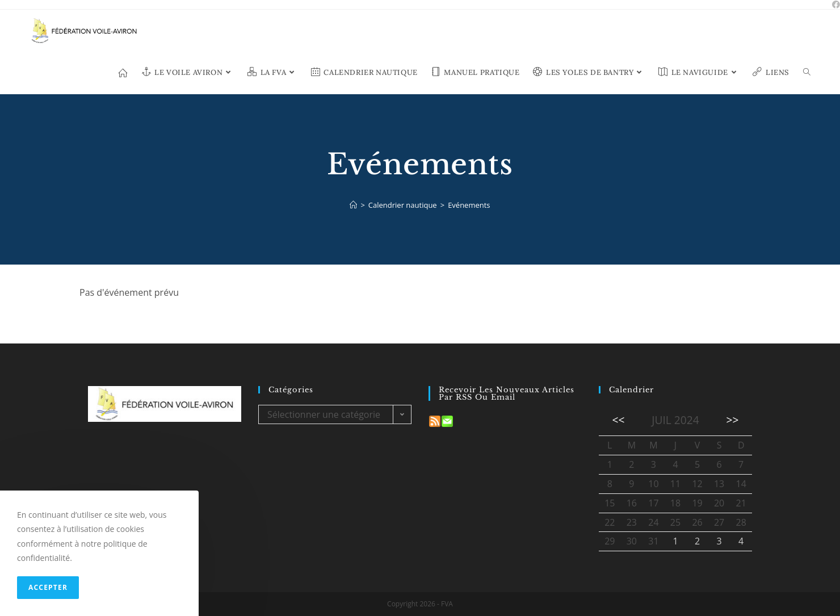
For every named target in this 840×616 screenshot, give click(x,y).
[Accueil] (353, 205)
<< (618, 420)
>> (733, 420)
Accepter (48, 587)
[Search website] (807, 73)
